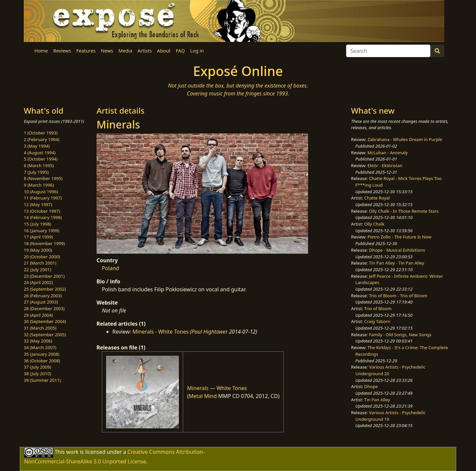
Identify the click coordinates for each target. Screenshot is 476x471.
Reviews (62, 51)
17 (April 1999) (38, 237)
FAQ (180, 51)
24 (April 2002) (38, 282)
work (72, 452)
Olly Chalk (374, 224)
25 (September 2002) (45, 289)
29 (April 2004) (38, 315)
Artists (145, 51)
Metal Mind (203, 396)
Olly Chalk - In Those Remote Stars (404, 211)
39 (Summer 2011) (42, 380)
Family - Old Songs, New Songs (400, 335)
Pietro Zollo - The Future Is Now (399, 237)
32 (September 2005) (45, 335)
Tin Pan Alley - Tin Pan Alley (397, 263)
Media (125, 51)
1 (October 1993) (41, 133)
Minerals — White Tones (217, 388)
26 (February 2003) (43, 296)
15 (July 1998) (38, 224)
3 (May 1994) (37, 146)
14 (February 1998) (43, 217)
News (107, 51)
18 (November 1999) (44, 243)
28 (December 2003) (44, 308)
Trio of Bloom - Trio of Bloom (398, 296)
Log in (197, 51)
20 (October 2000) (42, 257)
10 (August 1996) (41, 192)
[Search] (388, 51)
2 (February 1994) (41, 139)
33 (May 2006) (38, 341)
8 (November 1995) (43, 178)
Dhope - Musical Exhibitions (397, 250)
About (164, 51)
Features (86, 51)
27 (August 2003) (41, 302)
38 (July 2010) (38, 374)
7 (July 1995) (36, 172)
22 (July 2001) (38, 270)
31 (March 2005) (40, 328)
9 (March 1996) (39, 185)
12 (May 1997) (38, 204)
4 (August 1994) (40, 153)
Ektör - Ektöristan (385, 165)
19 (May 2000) (38, 250)
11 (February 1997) (43, 198)
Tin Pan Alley (377, 400)
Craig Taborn (377, 321)
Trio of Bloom (378, 308)
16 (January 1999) (41, 231)
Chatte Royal (377, 198)
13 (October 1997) (42, 211)
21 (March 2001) (40, 263)
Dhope (371, 386)
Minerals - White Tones (161, 332)
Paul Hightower (209, 332)
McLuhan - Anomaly (388, 153)
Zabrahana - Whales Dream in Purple (405, 139)
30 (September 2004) (45, 321)
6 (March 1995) (39, 165)
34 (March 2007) (40, 347)
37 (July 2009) (38, 367)
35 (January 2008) (41, 354)
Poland (110, 268)
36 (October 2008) (42, 361)
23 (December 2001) (44, 276)
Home (41, 51)
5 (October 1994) (41, 159)
